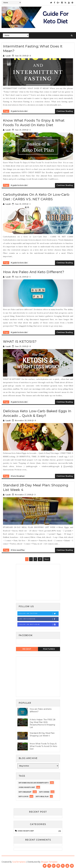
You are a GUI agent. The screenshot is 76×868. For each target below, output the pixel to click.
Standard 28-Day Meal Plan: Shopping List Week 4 (42, 733)
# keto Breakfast (18, 475)
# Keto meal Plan (18, 549)
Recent (27, 647)
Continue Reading (65, 111)
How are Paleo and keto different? (34, 271)
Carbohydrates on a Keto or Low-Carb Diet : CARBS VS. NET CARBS (36, 196)
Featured (49, 647)
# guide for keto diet (19, 111)
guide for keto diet (27, 786)
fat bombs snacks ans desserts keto (34, 781)
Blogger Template (49, 860)
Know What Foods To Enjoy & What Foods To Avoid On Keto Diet (34, 122)
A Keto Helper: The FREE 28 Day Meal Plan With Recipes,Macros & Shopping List (43, 722)
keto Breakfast (25, 790)
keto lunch (23, 795)
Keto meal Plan (42, 795)
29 (40, 558)
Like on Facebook (39, 617)
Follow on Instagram (39, 623)
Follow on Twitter (39, 612)
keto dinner (44, 790)
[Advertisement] (38, 580)
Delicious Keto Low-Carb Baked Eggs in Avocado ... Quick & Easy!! (37, 412)
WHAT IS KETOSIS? (20, 340)
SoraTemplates (19, 860)
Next (47, 558)
